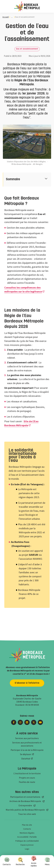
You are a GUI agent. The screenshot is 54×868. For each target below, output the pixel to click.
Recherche (20, 861)
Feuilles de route (27, 782)
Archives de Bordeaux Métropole (25, 801)
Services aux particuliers (27, 738)
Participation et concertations (25, 797)
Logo (27, 849)
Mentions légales (27, 833)
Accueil (6, 17)
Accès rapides (34, 861)
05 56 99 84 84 (32, 705)
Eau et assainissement (27, 49)
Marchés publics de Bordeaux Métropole (25, 810)
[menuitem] (47, 862)
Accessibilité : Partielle (27, 837)
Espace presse (27, 845)
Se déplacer (26, 754)
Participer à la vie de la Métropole (27, 750)
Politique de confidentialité (27, 841)
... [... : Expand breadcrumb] (12, 17)
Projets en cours (27, 778)
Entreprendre (25, 805)
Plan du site (27, 825)
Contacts (7, 861)
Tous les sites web (27, 814)
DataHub (26, 759)
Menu (47, 861)
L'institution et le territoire (27, 773)
